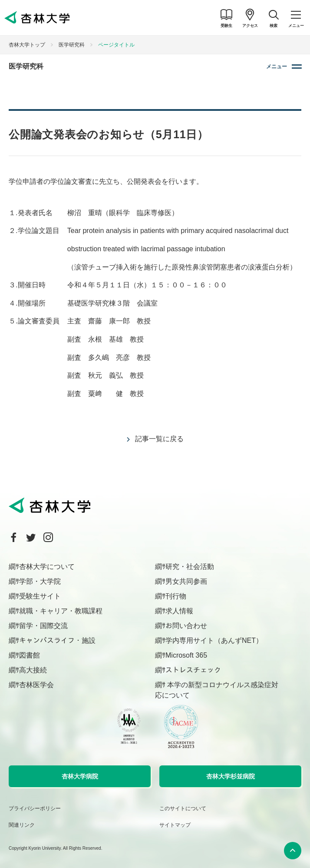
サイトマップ (175, 825)
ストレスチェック (193, 670)
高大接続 (33, 670)
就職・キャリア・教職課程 (61, 611)
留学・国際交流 (43, 626)
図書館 (30, 655)
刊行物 (176, 596)
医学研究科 (72, 45)
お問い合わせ (186, 626)
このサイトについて (183, 808)
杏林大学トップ (27, 45)
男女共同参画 (186, 581)
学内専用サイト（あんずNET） (214, 640)
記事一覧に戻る (159, 439)
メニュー (277, 67)
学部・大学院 (40, 581)
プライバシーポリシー (35, 808)
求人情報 (179, 611)
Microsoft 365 (186, 655)
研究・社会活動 (190, 567)
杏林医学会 (36, 685)
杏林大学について (47, 567)
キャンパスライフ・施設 (57, 640)
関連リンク (22, 825)
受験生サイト (40, 596)
